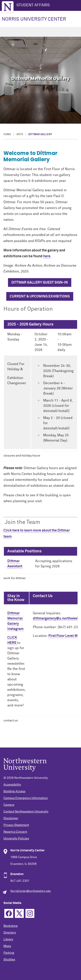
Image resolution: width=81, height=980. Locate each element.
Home (7, 135)
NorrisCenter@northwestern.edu (31, 891)
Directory (10, 933)
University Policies (16, 839)
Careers (9, 805)
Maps (7, 946)
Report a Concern (15, 832)
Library (8, 939)
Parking (9, 953)
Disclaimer (11, 818)
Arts (20, 135)
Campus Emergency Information (26, 798)
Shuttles (9, 960)
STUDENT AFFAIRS (33, 5)
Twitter (19, 913)
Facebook (9, 913)
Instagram (30, 913)
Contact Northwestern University (26, 812)
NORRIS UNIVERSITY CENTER (34, 19)
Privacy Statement (16, 825)
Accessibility (12, 785)
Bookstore (11, 926)
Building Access (14, 791)
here (47, 256)
